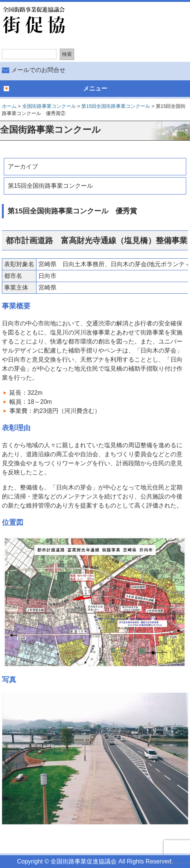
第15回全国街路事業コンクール (50, 186)
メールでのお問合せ (38, 70)
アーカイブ (23, 166)
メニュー (95, 88)
